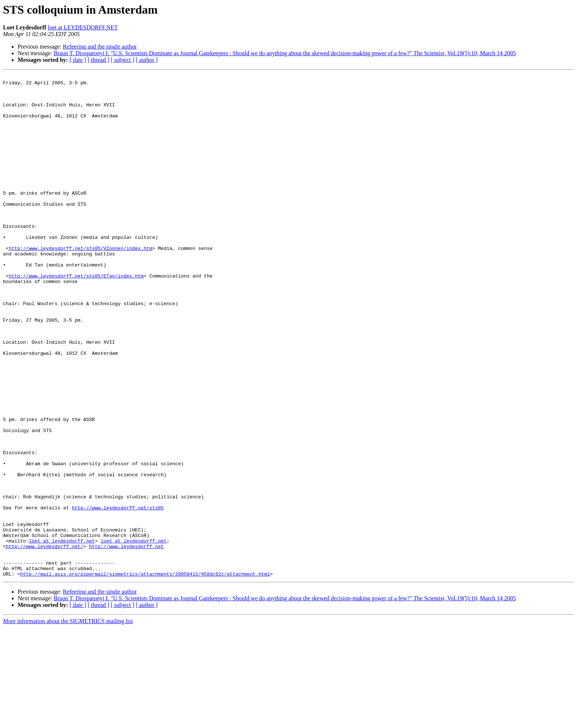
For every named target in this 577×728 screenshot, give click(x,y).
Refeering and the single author (100, 47)
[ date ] (78, 60)
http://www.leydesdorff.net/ (45, 641)
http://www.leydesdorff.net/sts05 (118, 595)
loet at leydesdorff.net (62, 635)
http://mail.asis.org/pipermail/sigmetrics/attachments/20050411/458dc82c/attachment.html (145, 674)
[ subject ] (123, 60)
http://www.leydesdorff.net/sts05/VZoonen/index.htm (81, 283)
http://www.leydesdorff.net (126, 641)
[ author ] (147, 60)
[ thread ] (98, 60)
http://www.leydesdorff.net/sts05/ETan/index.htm (76, 317)
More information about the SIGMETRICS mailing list (68, 722)
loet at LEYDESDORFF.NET (83, 27)
